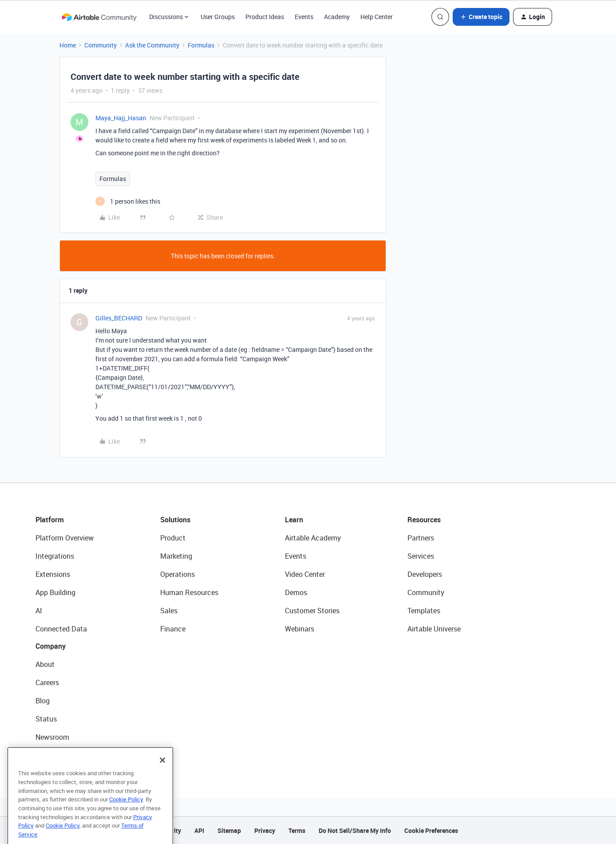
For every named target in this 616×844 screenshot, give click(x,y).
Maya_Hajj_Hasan (121, 118)
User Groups (218, 17)
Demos (296, 592)
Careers (47, 682)
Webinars (300, 629)
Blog (43, 701)
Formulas (201, 45)
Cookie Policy (126, 811)
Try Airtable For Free (67, 755)
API (199, 830)
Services (421, 556)
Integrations (55, 556)
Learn (294, 520)
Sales (169, 611)
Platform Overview (65, 538)
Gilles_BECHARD (119, 318)
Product (173, 538)
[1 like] (128, 201)
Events (304, 17)
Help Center (377, 17)
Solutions (175, 520)
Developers (425, 574)
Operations (178, 574)
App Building (55, 592)
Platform (50, 520)
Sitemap (229, 830)
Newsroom (52, 737)
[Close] (162, 772)
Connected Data (61, 629)
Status (46, 719)
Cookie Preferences (431, 830)
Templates (424, 611)
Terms (297, 830)
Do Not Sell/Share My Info (355, 830)
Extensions (53, 574)
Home (68, 45)
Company (51, 646)
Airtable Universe (434, 629)
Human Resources (189, 592)
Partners (421, 538)
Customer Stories (312, 611)
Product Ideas (265, 17)
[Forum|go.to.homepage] (99, 17)
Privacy (265, 830)
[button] (481, 17)
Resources (424, 520)
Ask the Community (152, 45)
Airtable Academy (313, 538)
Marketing (176, 556)
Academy (337, 17)
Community (101, 45)
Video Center (305, 574)
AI (39, 611)
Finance (173, 629)
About (45, 664)
